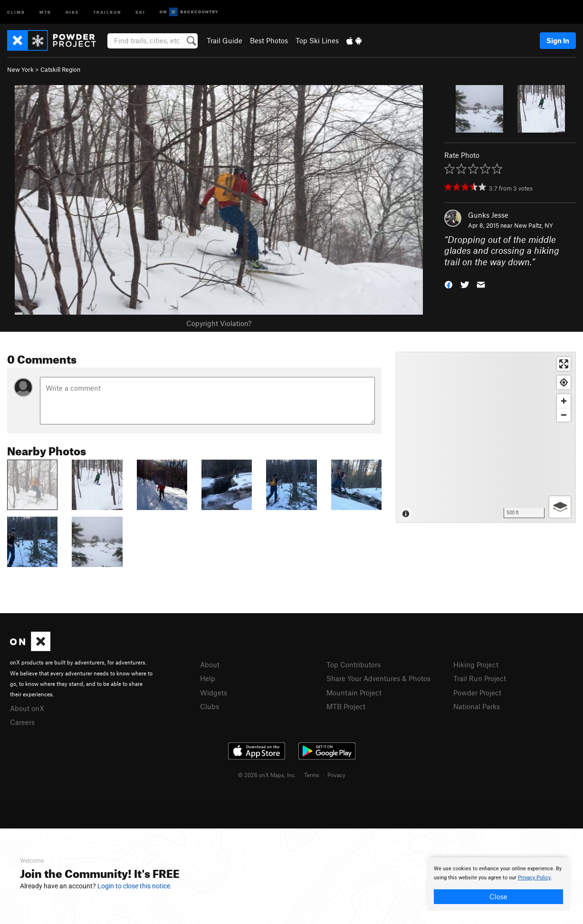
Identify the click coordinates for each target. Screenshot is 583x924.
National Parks (477, 706)
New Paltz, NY (534, 225)
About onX (27, 708)
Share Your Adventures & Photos (378, 678)
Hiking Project (476, 664)
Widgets (214, 693)
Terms (312, 775)
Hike (72, 12)
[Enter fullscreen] (564, 364)
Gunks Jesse (488, 215)
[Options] (560, 507)
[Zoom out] (564, 415)
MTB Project (346, 706)
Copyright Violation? (219, 323)
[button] (449, 284)
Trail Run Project (480, 678)
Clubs (210, 706)
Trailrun (107, 12)
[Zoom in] (564, 401)
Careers (22, 722)
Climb (16, 12)
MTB (45, 12)
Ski (140, 12)
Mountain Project (354, 693)
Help (208, 678)
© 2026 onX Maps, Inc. (267, 775)
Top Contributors (354, 664)
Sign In (558, 40)
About (210, 664)
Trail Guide (225, 40)
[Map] (486, 437)
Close (498, 896)
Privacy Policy (534, 878)
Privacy (336, 775)
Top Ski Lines (317, 40)
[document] (498, 884)
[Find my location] (564, 382)
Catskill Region (60, 69)
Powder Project (477, 693)
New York (20, 69)
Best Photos (269, 40)
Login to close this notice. (135, 886)
